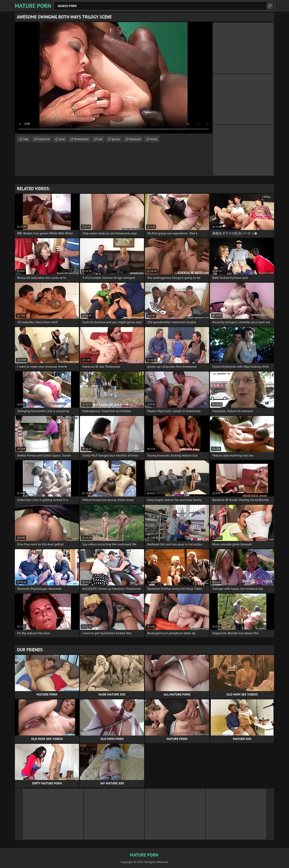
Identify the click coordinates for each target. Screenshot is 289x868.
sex (100, 139)
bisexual (135, 139)
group (116, 139)
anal (62, 139)
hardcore (44, 139)
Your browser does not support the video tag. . (114, 78)
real (26, 139)
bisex (154, 139)
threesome (81, 139)
